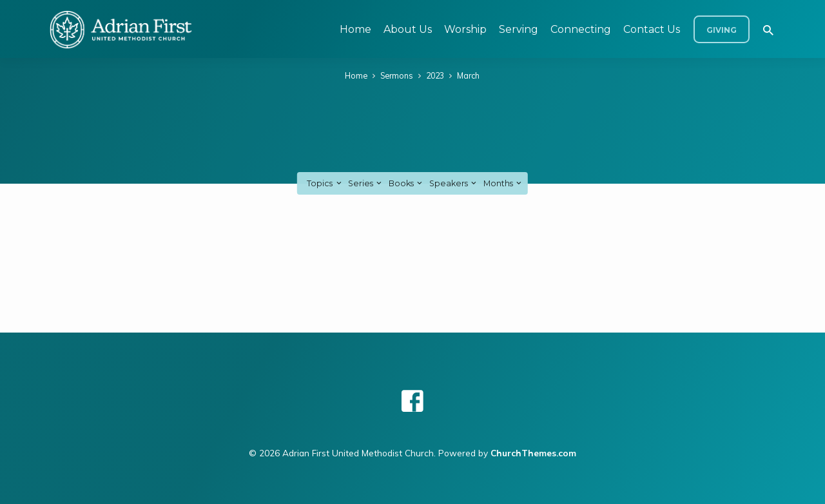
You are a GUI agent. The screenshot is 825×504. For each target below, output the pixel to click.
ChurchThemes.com (533, 453)
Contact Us (652, 29)
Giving (722, 30)
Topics (325, 183)
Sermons (397, 75)
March (468, 75)
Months (503, 183)
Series (366, 183)
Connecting (581, 29)
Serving (519, 29)
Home (355, 29)
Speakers (454, 183)
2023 (435, 75)
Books (406, 183)
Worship (465, 29)
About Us (408, 29)
